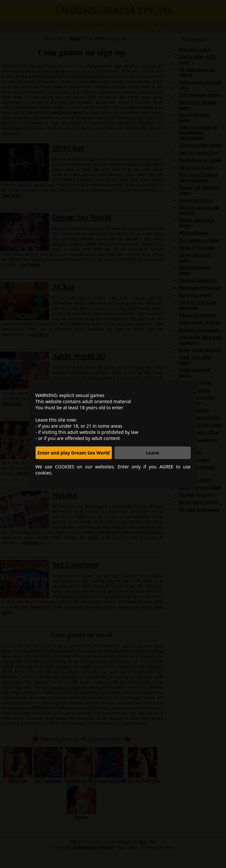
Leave (152, 453)
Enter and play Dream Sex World (74, 453)
